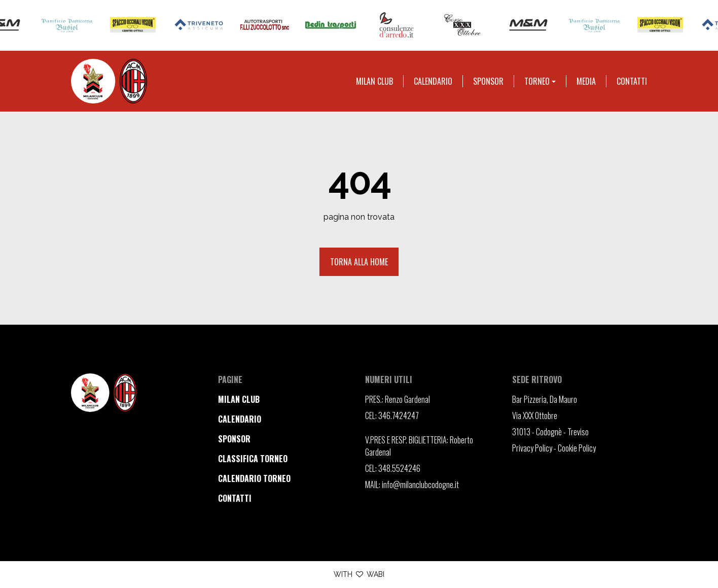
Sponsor (488, 81)
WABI (375, 574)
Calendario (433, 81)
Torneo (537, 81)
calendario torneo (254, 478)
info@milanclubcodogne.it (420, 485)
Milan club (374, 81)
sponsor (234, 439)
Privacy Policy (532, 448)
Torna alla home (359, 262)
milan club (239, 399)
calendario (240, 419)
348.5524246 (399, 468)
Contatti (632, 81)
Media (586, 81)
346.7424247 (399, 416)
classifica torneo (253, 459)
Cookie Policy (577, 448)
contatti (235, 498)
